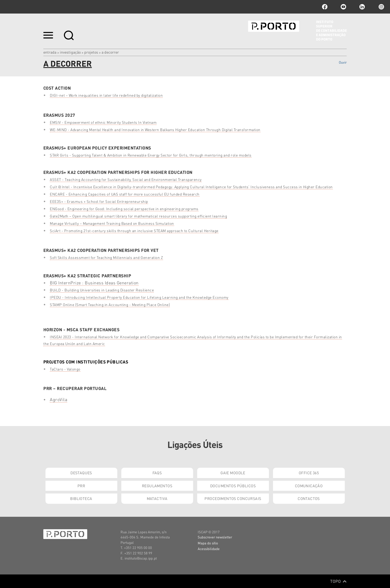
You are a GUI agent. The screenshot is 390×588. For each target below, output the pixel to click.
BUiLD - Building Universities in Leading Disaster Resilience (102, 290)
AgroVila (58, 399)
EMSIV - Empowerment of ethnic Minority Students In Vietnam (103, 122)
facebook (325, 7)
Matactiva (157, 498)
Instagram (381, 7)
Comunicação (309, 486)
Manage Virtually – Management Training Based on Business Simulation (112, 223)
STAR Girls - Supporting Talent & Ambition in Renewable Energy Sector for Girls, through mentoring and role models (151, 155)
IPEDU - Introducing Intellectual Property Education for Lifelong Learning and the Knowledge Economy (139, 297)
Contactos (309, 498)
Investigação (70, 52)
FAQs (157, 473)
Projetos (91, 52)
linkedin (362, 7)
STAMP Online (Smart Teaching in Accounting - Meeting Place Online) (110, 305)
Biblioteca (81, 498)
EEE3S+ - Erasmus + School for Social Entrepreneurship (99, 201)
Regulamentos (157, 486)
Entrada (50, 52)
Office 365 (309, 473)
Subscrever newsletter (215, 537)
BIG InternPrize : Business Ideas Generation (94, 283)
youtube (343, 7)
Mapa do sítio (208, 543)
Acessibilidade (209, 549)
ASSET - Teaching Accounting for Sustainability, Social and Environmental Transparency (126, 179)
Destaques (81, 473)
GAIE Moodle (233, 473)
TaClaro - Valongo (65, 369)
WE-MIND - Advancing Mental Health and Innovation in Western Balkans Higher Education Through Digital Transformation (155, 130)
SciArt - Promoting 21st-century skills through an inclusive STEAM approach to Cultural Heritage (134, 231)
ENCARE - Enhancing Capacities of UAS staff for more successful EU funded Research (125, 194)
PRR (81, 486)
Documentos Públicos (233, 486)
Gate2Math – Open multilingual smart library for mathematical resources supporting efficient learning (138, 216)
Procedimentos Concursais (233, 498)
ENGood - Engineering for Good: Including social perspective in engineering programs (124, 209)
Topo (338, 581)
